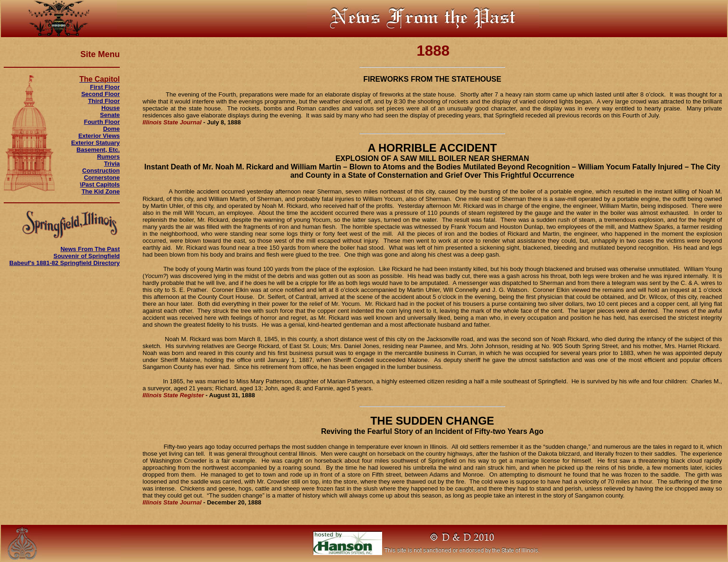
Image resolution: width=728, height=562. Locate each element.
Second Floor (101, 94)
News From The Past (90, 249)
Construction (101, 171)
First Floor (105, 87)
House (110, 108)
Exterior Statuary (95, 143)
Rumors (108, 157)
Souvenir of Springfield (87, 256)
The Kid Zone (101, 191)
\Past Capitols (100, 184)
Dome (111, 129)
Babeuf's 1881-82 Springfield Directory (65, 263)
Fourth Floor (102, 122)
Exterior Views (99, 136)
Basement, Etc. (98, 150)
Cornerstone (102, 178)
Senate (110, 115)
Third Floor (104, 101)
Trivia (112, 164)
